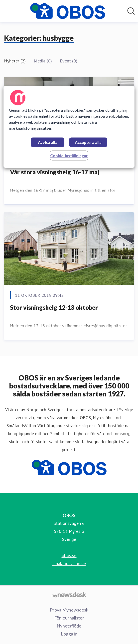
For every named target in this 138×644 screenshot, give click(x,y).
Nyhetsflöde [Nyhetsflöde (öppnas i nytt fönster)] (69, 626)
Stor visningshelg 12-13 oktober (54, 307)
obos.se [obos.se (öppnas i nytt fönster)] (69, 555)
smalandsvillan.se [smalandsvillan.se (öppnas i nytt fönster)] (69, 563)
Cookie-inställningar (69, 156)
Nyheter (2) (15, 61)
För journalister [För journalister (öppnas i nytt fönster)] (69, 618)
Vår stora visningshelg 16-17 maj (55, 172)
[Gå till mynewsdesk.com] (69, 595)
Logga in (69, 634)
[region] (69, 127)
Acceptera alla (88, 142)
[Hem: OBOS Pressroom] (68, 11)
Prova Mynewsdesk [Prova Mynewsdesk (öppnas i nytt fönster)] (69, 610)
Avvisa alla (48, 142)
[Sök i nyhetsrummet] (131, 11)
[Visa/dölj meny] (8, 11)
